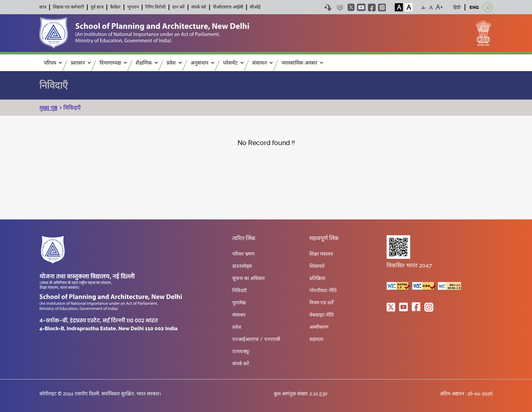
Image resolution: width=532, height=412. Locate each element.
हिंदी (457, 8)
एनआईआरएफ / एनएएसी (256, 339)
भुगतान (133, 7)
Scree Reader (340, 8)
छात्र (43, 7)
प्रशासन (81, 63)
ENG (474, 8)
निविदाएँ (54, 85)
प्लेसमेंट (233, 63)
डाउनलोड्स (242, 266)
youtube (361, 7)
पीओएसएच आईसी (228, 7)
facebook (372, 8)
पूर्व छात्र (97, 7)
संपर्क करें (199, 7)
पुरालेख (239, 303)
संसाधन (262, 63)
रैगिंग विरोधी (156, 7)
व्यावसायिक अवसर (302, 63)
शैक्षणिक (147, 63)
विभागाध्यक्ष (113, 63)
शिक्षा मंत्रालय (321, 254)
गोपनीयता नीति (323, 291)
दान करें (178, 7)
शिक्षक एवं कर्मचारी (68, 7)
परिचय (53, 63)
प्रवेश (174, 63)
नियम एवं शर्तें (321, 303)
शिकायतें (317, 266)
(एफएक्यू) (241, 351)
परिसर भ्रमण (243, 254)
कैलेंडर (115, 7)
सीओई (255, 7)
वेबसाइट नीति (322, 315)
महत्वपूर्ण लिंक (324, 239)
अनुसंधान (202, 63)
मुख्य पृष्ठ (48, 108)
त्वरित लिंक (244, 239)
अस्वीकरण (319, 327)
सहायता (316, 339)
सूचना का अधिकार (249, 278)
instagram (382, 8)
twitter (351, 7)
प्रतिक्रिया (317, 278)
